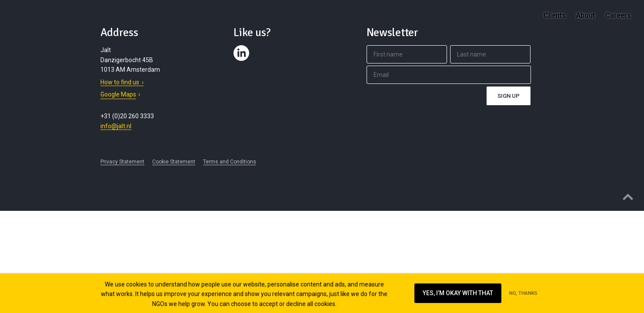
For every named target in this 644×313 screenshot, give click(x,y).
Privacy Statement (122, 162)
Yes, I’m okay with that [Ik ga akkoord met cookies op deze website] (458, 293)
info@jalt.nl (116, 126)
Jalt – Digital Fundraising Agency (34, 23)
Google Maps (118, 94)
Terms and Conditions (230, 162)
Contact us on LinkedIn (243, 61)
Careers (618, 15)
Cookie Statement (174, 162)
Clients (555, 15)
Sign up (509, 96)
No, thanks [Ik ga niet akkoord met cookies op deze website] (523, 293)
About (586, 15)
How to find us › (122, 82)
